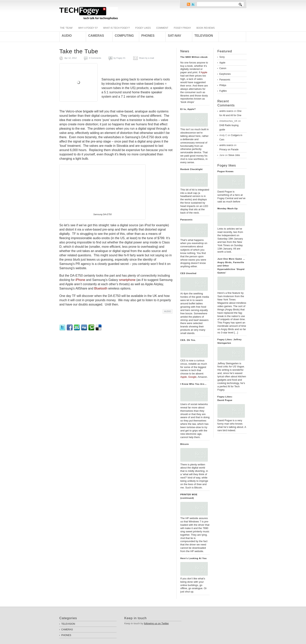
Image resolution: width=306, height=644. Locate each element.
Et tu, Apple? (188, 109)
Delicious (99, 328)
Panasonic (186, 220)
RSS (189, 4)
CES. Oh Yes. (188, 340)
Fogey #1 (121, 58)
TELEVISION (68, 624)
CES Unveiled (188, 273)
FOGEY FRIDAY (182, 28)
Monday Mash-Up (228, 208)
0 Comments (95, 58)
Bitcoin (185, 444)
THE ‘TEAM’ (66, 28)
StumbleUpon (77, 328)
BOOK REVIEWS (206, 28)
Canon (223, 68)
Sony (222, 57)
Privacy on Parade (229, 150)
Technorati (92, 328)
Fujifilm (223, 91)
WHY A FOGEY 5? (88, 28)
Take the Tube (79, 51)
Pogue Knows (225, 171)
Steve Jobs (234, 155)
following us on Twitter (156, 623)
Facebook (70, 328)
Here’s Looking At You (193, 558)
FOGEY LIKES (143, 28)
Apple (222, 63)
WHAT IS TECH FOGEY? (117, 28)
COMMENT (162, 28)
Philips (223, 85)
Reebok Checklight (191, 169)
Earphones (225, 74)
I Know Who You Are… (193, 384)
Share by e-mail (146, 58)
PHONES (66, 635)
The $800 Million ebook (194, 57)
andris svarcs (226, 111)
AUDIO (168, 311)
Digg (85, 328)
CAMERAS (67, 630)
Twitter (193, 4)
